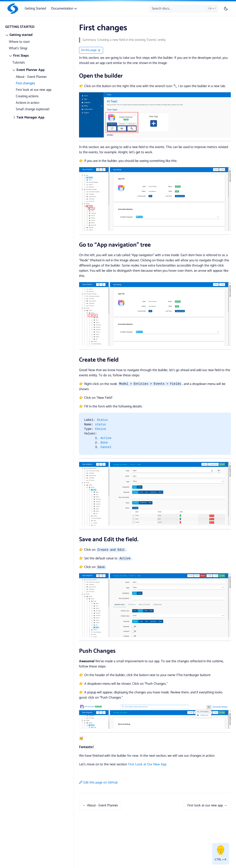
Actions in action (27, 103)
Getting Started (35, 9)
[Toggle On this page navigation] (91, 50)
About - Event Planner (31, 77)
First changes (25, 83)
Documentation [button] (64, 9)
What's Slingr (18, 48)
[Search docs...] (184, 9)
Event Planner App (31, 70)
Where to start (19, 42)
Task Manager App (30, 117)
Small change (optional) (33, 109)
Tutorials (19, 63)
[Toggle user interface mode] (226, 9)
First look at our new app (34, 90)
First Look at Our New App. (148, 764)
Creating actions (27, 96)
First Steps (21, 56)
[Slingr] (12, 9)
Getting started (21, 35)
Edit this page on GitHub (98, 783)
